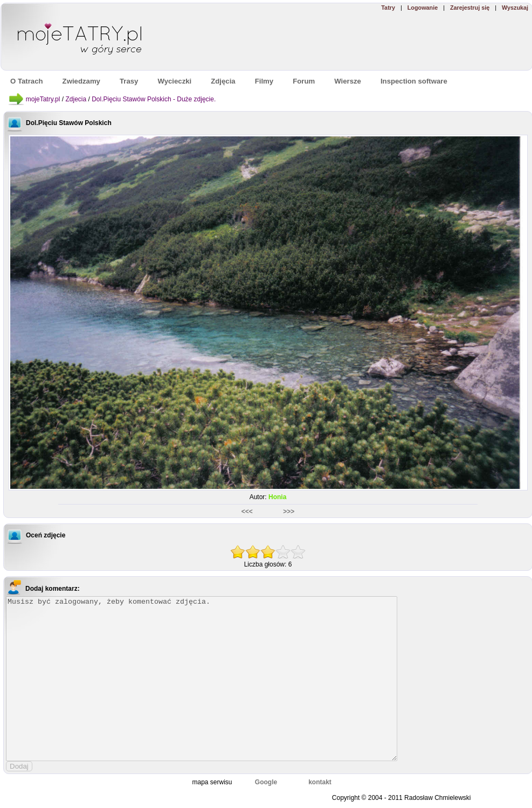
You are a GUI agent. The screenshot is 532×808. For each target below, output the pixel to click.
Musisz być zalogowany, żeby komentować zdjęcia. (202, 679)
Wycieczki (174, 81)
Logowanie (423, 8)
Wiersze (348, 81)
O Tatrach (27, 81)
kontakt (320, 782)
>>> (289, 512)
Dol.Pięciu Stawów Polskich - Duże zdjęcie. (154, 99)
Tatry (388, 8)
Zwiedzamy (81, 81)
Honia (277, 497)
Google (266, 782)
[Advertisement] (375, 41)
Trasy (129, 81)
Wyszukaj (515, 8)
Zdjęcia (223, 81)
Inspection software (414, 81)
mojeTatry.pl (43, 99)
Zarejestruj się (470, 8)
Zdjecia (76, 99)
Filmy (264, 81)
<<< (248, 512)
